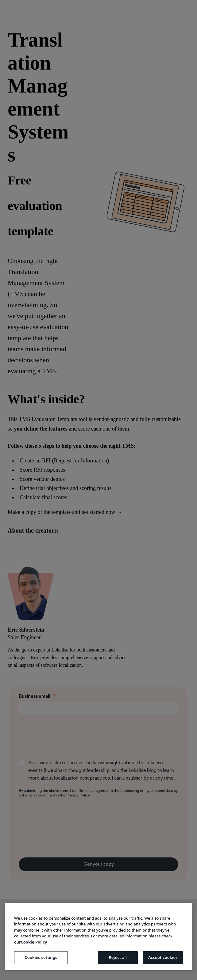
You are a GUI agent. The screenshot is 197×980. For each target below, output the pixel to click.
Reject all (118, 957)
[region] (98, 937)
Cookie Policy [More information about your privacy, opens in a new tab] (34, 942)
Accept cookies (163, 957)
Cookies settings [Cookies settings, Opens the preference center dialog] (41, 957)
